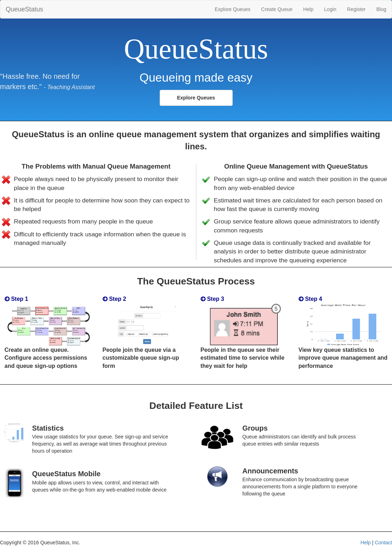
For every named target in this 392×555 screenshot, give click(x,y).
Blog (381, 9)
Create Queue (277, 9)
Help (308, 9)
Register (356, 9)
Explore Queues (232, 9)
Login (330, 9)
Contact (383, 543)
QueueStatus (24, 9)
